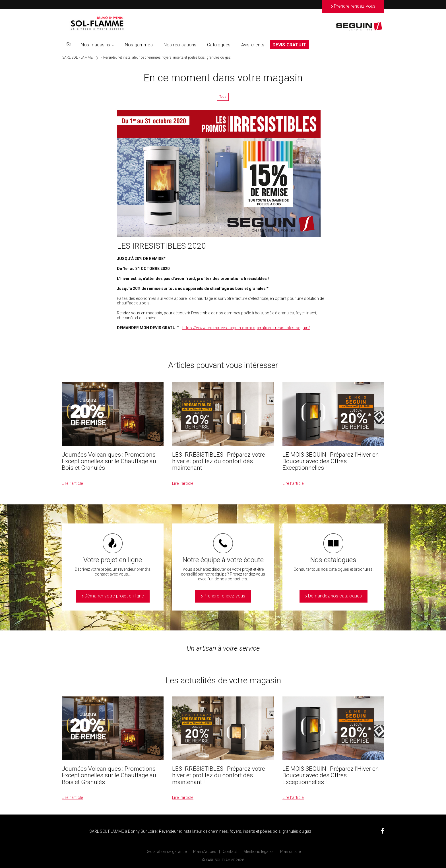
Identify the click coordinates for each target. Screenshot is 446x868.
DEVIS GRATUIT (289, 45)
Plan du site (290, 851)
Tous (223, 97)
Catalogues (219, 45)
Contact (230, 851)
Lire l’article (72, 483)
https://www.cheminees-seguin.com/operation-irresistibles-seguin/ (246, 328)
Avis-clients (253, 45)
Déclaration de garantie (166, 851)
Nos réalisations (180, 45)
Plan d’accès (205, 851)
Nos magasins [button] (97, 45)
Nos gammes (139, 45)
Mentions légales (259, 851)
